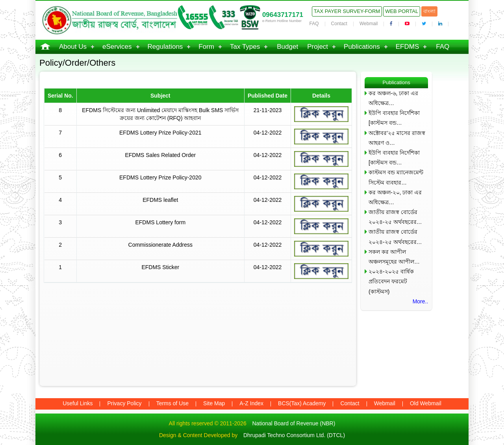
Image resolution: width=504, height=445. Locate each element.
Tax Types (245, 47)
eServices (117, 47)
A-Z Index (251, 403)
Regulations (165, 47)
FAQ (314, 24)
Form (206, 47)
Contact (339, 24)
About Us (73, 47)
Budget (287, 47)
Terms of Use (172, 403)
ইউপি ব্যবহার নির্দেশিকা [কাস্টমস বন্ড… (394, 118)
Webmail (369, 24)
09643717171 (283, 15)
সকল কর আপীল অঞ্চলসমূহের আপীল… (394, 257)
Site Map (214, 403)
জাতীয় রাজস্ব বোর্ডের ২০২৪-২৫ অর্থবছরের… (395, 217)
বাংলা (429, 11)
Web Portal (402, 11)
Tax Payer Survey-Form (347, 11)
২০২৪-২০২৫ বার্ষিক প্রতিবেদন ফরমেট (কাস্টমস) (391, 281)
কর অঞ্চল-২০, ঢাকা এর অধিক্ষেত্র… (395, 197)
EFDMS (408, 47)
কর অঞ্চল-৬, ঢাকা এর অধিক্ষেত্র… (393, 98)
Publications (362, 47)
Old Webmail (426, 403)
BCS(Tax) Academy (302, 403)
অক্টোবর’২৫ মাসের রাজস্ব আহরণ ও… (397, 138)
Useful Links (78, 403)
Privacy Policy (124, 403)
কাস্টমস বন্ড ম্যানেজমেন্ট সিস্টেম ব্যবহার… (396, 177)
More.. (421, 301)
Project (318, 47)
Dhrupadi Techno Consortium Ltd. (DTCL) (294, 435)
